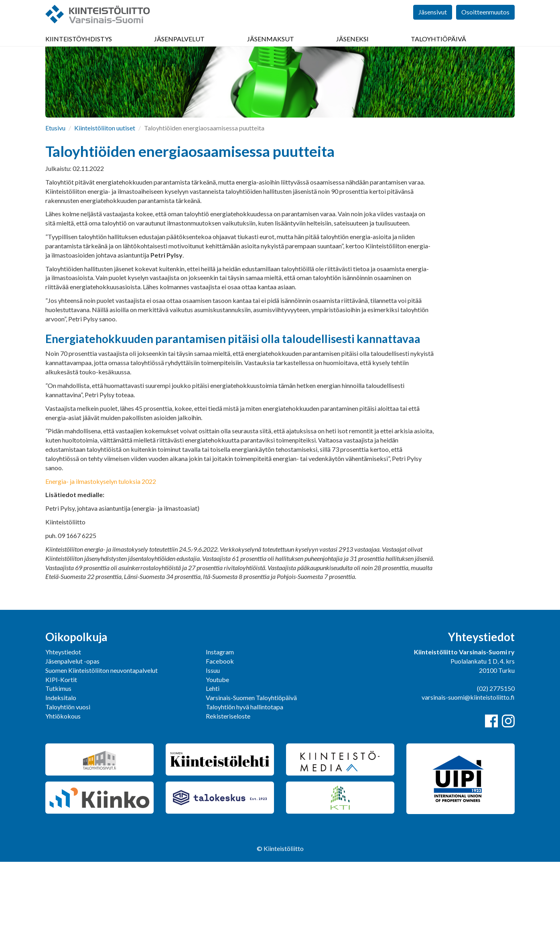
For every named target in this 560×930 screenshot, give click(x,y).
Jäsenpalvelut (179, 48)
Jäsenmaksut (271, 48)
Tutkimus (58, 756)
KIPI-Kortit (61, 748)
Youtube (217, 748)
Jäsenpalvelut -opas (72, 729)
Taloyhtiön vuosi (68, 775)
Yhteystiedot (63, 720)
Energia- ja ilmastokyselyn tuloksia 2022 (101, 549)
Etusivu (55, 196)
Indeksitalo (61, 766)
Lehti (213, 756)
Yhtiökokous (63, 784)
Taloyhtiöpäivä (438, 48)
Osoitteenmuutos (485, 24)
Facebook (220, 729)
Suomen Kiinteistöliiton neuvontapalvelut (101, 738)
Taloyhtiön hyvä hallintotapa (244, 775)
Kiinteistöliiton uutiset (105, 196)
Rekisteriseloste (228, 784)
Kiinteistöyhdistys (79, 48)
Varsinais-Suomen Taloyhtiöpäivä (251, 766)
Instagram (220, 720)
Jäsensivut (433, 24)
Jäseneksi (352, 48)
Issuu (213, 738)
